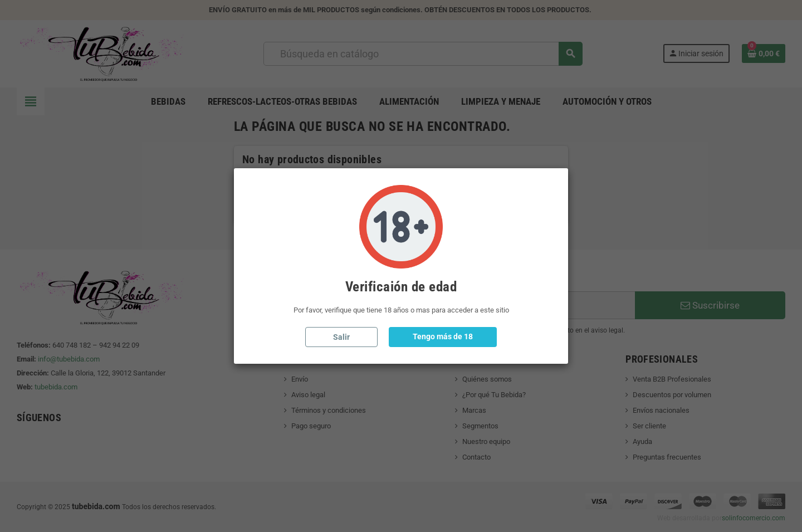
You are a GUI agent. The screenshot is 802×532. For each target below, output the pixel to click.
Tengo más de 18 (443, 336)
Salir (341, 337)
